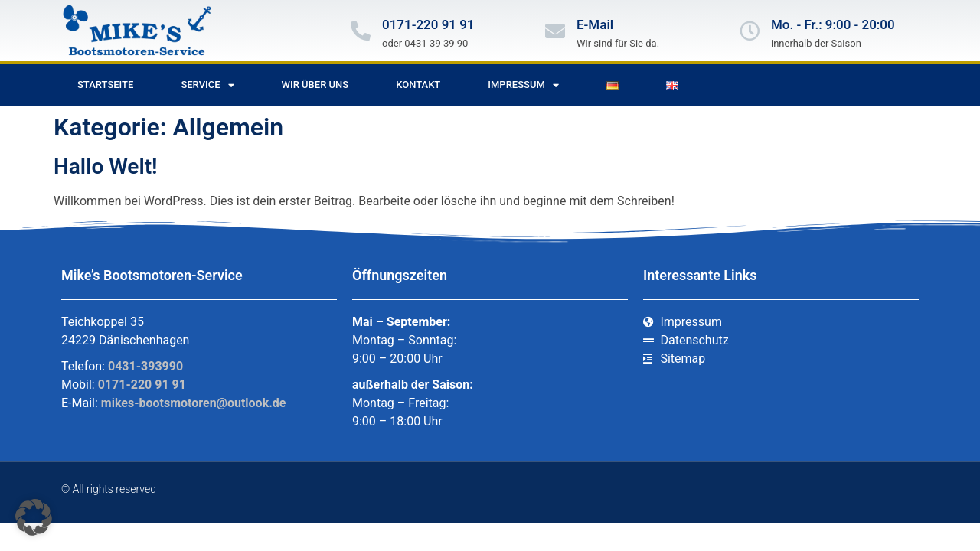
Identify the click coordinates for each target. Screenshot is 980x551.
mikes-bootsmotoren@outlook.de (194, 403)
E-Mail (595, 24)
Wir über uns (315, 85)
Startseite (105, 85)
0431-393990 (145, 366)
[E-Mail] (555, 31)
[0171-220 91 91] (361, 31)
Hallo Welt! (106, 166)
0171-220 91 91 (428, 24)
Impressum (523, 85)
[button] (34, 517)
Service (207, 85)
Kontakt (418, 85)
